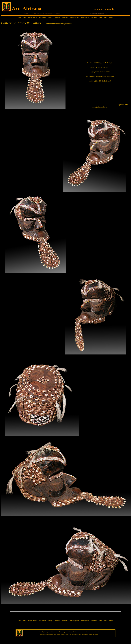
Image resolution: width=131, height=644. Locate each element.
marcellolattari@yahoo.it (62, 23)
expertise (57, 17)
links (100, 17)
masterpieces (85, 17)
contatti (111, 17)
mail (105, 17)
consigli (50, 17)
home (19, 17)
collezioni (94, 17)
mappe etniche (33, 17)
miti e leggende (74, 17)
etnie (24, 17)
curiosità (65, 17)
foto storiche (43, 17)
